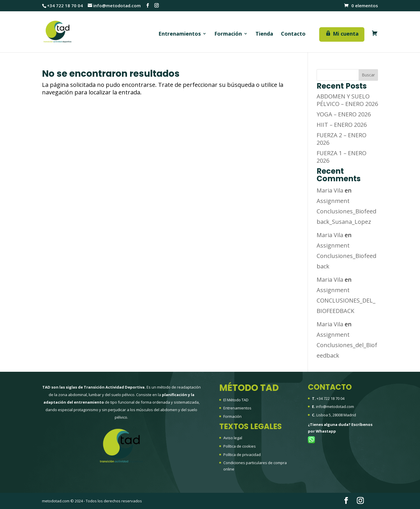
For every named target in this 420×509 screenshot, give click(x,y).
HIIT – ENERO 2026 (342, 125)
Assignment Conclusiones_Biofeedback (346, 256)
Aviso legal (233, 438)
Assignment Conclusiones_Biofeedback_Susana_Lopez (346, 211)
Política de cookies (240, 446)
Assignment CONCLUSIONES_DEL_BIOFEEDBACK (346, 300)
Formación (228, 34)
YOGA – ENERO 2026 (344, 114)
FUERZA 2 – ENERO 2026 (342, 139)
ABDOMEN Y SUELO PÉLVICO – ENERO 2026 (347, 100)
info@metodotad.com (335, 407)
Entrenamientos (180, 34)
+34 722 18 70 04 (330, 398)
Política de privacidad (242, 455)
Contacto (293, 34)
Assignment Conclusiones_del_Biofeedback (347, 345)
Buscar (368, 75)
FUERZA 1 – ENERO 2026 (342, 157)
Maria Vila (330, 190)
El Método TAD (236, 400)
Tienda (264, 34)
